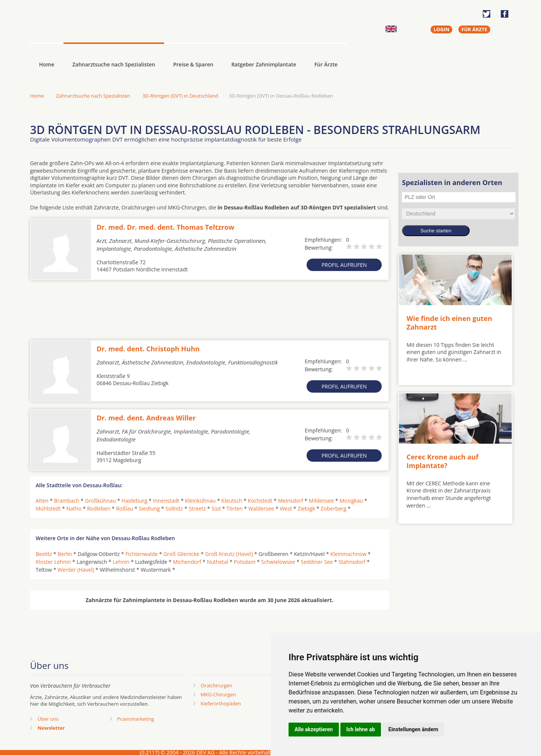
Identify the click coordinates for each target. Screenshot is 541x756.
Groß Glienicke (181, 554)
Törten (235, 508)
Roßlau (125, 508)
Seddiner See (317, 562)
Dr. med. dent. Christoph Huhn (148, 349)
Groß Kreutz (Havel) (229, 554)
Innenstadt (166, 501)
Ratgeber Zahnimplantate (264, 64)
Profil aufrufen (344, 265)
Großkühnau (100, 501)
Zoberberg (334, 508)
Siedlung (149, 508)
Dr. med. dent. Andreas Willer (146, 418)
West (286, 508)
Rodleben (99, 508)
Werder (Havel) (76, 570)
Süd (216, 508)
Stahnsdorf (352, 562)
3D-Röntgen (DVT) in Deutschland (180, 96)
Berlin (65, 554)
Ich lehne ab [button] (361, 729)
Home (37, 96)
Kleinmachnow (348, 554)
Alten (42, 501)
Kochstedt (260, 501)
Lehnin (121, 562)
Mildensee (321, 501)
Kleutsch (232, 501)
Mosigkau (351, 501)
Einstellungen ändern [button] (413, 729)
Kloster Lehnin (53, 562)
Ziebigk (306, 508)
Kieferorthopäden (221, 703)
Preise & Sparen (193, 64)
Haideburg (134, 501)
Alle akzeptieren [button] (314, 729)
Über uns (48, 719)
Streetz (197, 508)
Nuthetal (217, 562)
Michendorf (187, 562)
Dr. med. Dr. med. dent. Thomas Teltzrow (165, 227)
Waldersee (261, 508)
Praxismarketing (136, 719)
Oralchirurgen (216, 685)
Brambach (67, 501)
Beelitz (44, 554)
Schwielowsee (278, 562)
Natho (74, 508)
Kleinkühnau (201, 501)
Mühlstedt (48, 508)
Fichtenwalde (142, 554)
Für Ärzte (326, 64)
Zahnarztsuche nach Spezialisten (114, 64)
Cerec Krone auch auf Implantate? (442, 461)
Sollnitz (174, 508)
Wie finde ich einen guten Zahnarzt (449, 323)
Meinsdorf (291, 501)
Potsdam (245, 562)
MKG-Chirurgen (218, 694)
